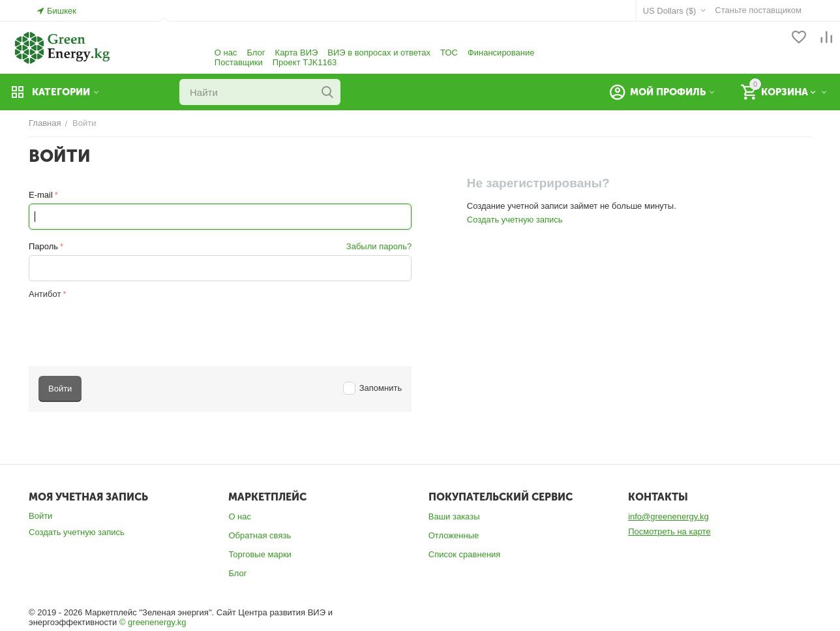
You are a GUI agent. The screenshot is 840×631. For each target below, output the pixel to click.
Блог (256, 53)
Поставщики (239, 62)
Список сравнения (465, 554)
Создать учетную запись (515, 220)
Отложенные (454, 535)
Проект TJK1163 (305, 62)
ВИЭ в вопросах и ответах (379, 53)
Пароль (43, 246)
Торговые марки (260, 554)
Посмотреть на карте (669, 531)
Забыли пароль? (379, 246)
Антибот (45, 294)
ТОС (449, 53)
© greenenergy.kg (153, 622)
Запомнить (373, 388)
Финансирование (501, 53)
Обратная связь (260, 535)
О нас (226, 53)
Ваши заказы (454, 516)
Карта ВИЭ (297, 53)
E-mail (41, 195)
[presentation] (128, 328)
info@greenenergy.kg (668, 516)
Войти (40, 516)
